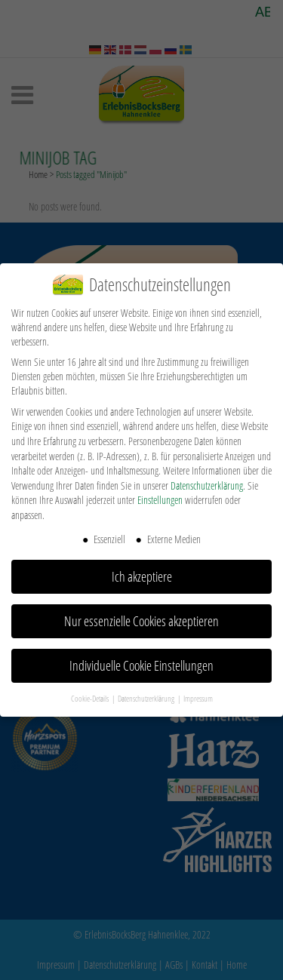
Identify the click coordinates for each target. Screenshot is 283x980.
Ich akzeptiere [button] (142, 576)
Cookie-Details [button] (91, 698)
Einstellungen (160, 500)
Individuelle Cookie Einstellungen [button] (141, 665)
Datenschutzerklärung (207, 485)
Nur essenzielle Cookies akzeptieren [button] (141, 621)
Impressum (198, 698)
